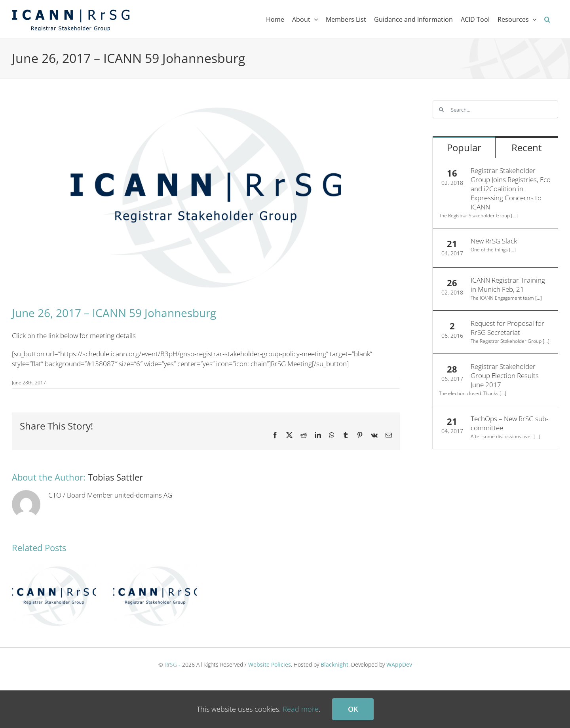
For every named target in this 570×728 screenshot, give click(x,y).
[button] (547, 19)
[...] (514, 216)
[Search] (442, 109)
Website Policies (270, 664)
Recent (527, 147)
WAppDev (399, 664)
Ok (353, 709)
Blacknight (334, 664)
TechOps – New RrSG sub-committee (509, 423)
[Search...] (495, 109)
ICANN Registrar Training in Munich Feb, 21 (508, 285)
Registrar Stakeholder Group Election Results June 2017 (505, 375)
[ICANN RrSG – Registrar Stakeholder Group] (206, 198)
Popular (464, 147)
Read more (301, 709)
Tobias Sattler (115, 477)
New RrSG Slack (494, 241)
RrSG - (173, 664)
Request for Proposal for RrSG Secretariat (507, 328)
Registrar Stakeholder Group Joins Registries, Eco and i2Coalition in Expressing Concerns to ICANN (511, 189)
